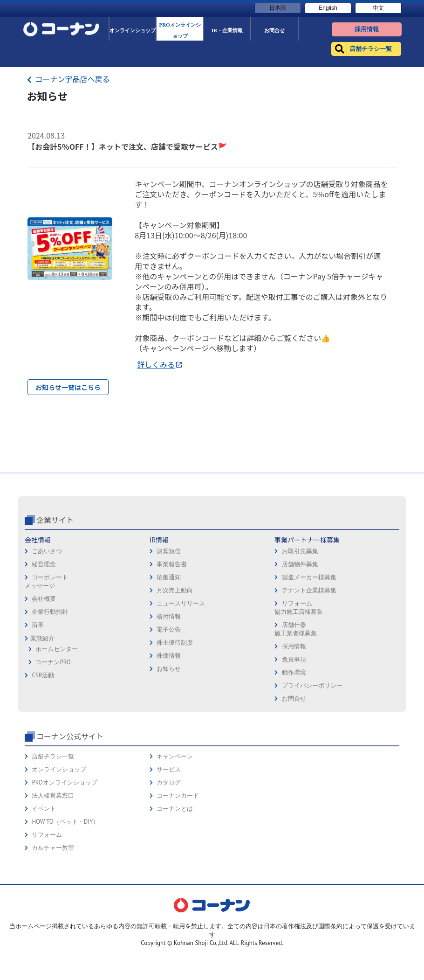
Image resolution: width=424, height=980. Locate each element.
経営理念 (44, 630)
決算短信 (169, 617)
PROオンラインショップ (64, 848)
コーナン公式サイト (70, 802)
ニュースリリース (181, 669)
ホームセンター (57, 715)
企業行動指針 (50, 678)
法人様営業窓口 (53, 861)
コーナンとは (175, 874)
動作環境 (294, 738)
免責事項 (294, 725)
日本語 (278, 8)
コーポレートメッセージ (46, 647)
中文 (378, 8)
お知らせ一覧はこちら (68, 387)
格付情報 (169, 682)
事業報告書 (172, 630)
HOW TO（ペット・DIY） (65, 887)
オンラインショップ (59, 835)
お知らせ (169, 734)
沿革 (38, 691)
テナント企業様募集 (309, 656)
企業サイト (55, 585)
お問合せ (294, 764)
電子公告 (169, 695)
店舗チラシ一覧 (53, 822)
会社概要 (44, 664)
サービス (169, 835)
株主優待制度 (175, 708)
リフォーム (47, 900)
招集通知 (169, 643)
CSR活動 (43, 741)
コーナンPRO (53, 728)
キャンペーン (175, 822)
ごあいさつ (47, 617)
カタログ (169, 848)
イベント (44, 874)
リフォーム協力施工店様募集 (299, 673)
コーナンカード (178, 861)
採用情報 (294, 712)
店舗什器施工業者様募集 (296, 695)
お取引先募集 (300, 617)
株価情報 (169, 721)
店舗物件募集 (300, 630)
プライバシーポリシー (312, 751)
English (328, 8)
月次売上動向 (175, 656)
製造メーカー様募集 (309, 643)
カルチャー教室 (53, 914)
